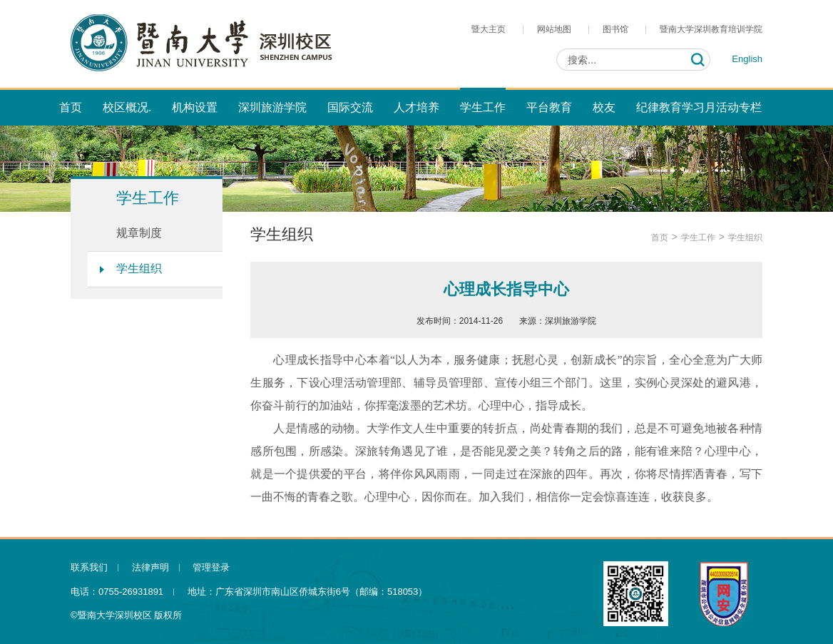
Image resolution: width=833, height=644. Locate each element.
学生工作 (698, 237)
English (747, 59)
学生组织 (139, 269)
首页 (660, 237)
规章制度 (139, 233)
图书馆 (615, 29)
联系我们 (89, 567)
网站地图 (554, 29)
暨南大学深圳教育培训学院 (711, 29)
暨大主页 (489, 29)
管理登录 (211, 567)
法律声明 (150, 567)
